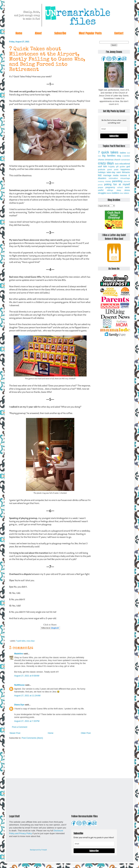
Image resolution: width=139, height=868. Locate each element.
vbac (121, 193)
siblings (110, 190)
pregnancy (110, 187)
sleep (119, 190)
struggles (102, 193)
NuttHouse (19, 685)
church (117, 160)
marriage (107, 175)
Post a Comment (20, 727)
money (108, 181)
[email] (114, 129)
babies (123, 153)
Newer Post (15, 733)
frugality (112, 167)
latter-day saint (114, 172)
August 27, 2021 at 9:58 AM (27, 676)
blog (119, 156)
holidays (102, 172)
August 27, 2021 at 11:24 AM (27, 696)
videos (126, 193)
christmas (109, 160)
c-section (126, 156)
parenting (117, 181)
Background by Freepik (38, 850)
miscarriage (125, 178)
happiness (125, 169)
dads (117, 164)
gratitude (102, 169)
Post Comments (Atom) (32, 738)
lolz (100, 175)
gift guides (121, 167)
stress (127, 190)
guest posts (113, 169)
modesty (101, 181)
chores (101, 160)
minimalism (113, 178)
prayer (101, 187)
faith (105, 167)
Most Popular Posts (90, 33)
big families (109, 156)
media (116, 175)
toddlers (116, 193)
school (120, 187)
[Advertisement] (50, 759)
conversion (125, 160)
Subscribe (60, 33)
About (38, 33)
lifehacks (126, 172)
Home (19, 33)
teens (109, 193)
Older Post (86, 733)
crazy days (31, 641)
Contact (119, 33)
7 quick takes (21, 641)
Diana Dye (19, 705)
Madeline (19, 654)
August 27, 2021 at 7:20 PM (27, 721)
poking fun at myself (117, 184)
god (128, 167)
